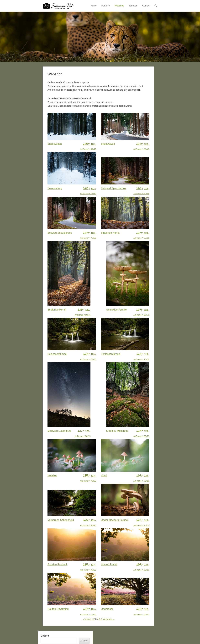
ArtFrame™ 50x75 (83, 312)
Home (93, 6)
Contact (146, 6)
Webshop (119, 6)
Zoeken (45, 636)
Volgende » (109, 619)
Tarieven (133, 6)
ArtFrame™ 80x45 (88, 146)
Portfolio (106, 6)
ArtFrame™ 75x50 (88, 191)
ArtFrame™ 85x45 (88, 522)
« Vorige (87, 619)
